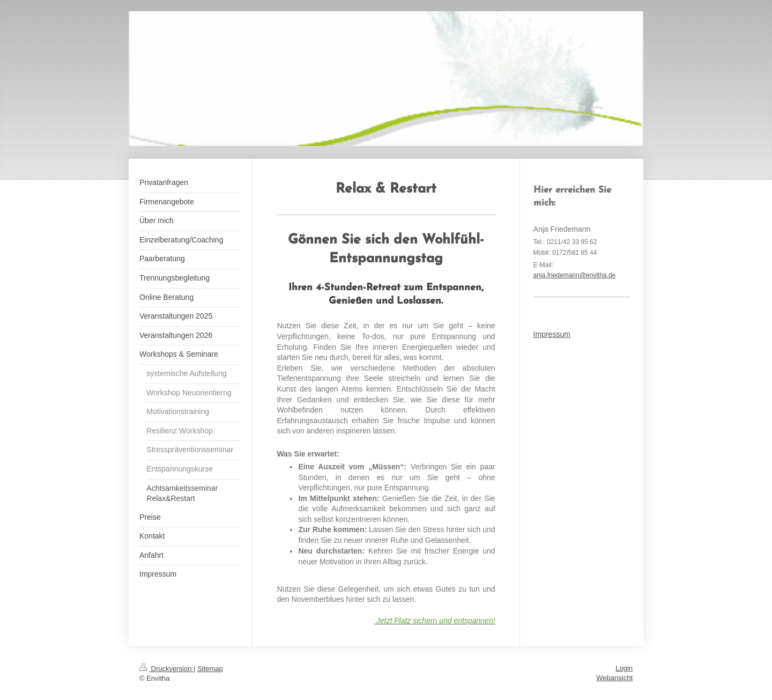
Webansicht (614, 678)
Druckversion (166, 669)
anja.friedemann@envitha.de (575, 275)
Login (624, 668)
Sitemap (210, 669)
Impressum (552, 334)
